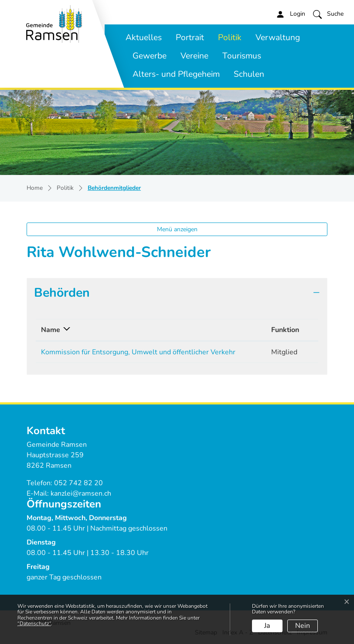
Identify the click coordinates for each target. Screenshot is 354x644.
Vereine (194, 56)
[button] (328, 14)
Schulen (249, 74)
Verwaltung (278, 38)
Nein (303, 626)
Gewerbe (150, 56)
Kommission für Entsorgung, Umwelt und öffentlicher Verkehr (138, 352)
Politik (230, 38)
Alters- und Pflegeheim (176, 74)
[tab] (177, 293)
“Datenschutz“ (34, 623)
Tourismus (242, 56)
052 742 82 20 (78, 483)
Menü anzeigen (177, 229)
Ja (267, 626)
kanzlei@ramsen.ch (81, 493)
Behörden (62, 293)
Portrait (190, 38)
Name (51, 330)
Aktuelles (144, 38)
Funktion (285, 330)
